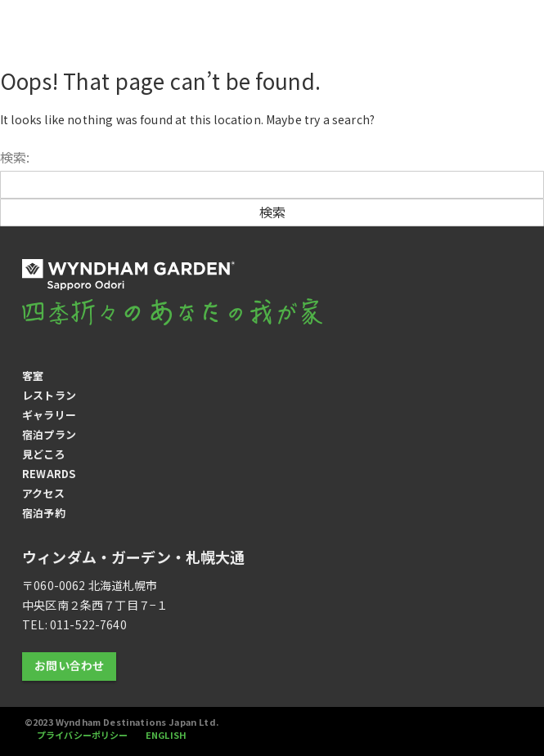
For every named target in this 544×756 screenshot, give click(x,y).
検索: (15, 157)
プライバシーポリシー (84, 735)
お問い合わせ (69, 665)
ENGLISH (167, 735)
